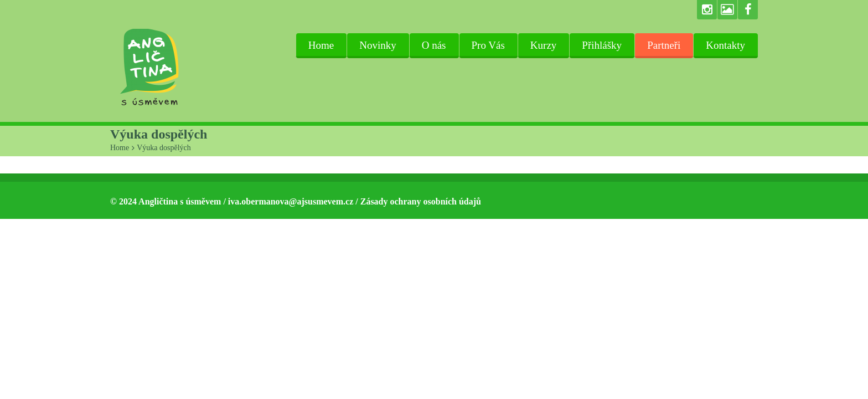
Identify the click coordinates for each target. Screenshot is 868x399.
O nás (434, 45)
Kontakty (725, 45)
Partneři (664, 45)
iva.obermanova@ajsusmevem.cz (291, 201)
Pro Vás (488, 45)
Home (321, 45)
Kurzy (543, 45)
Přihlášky (602, 45)
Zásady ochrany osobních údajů (421, 201)
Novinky (378, 45)
